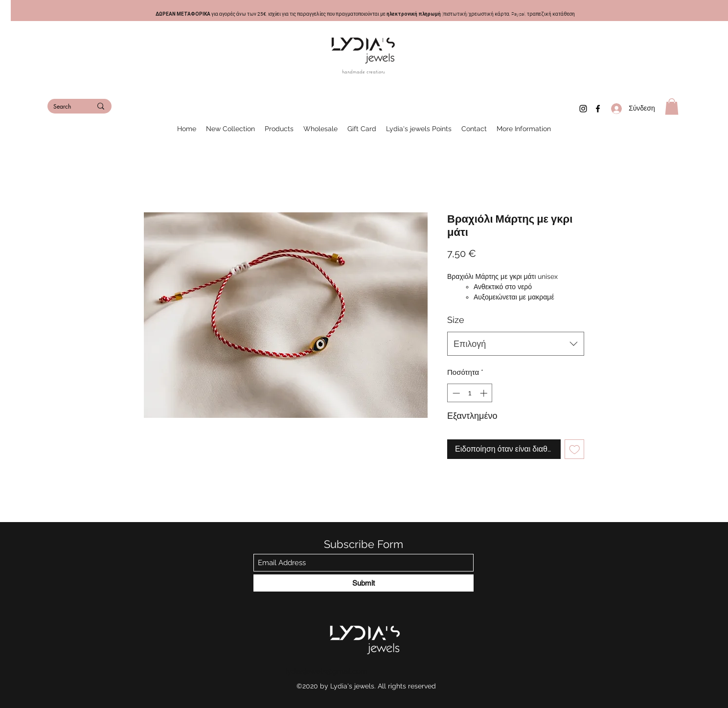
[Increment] (485, 393)
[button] (672, 106)
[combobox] (516, 344)
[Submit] (364, 583)
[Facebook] (598, 109)
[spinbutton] (470, 393)
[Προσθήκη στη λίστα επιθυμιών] (575, 449)
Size (456, 320)
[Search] (65, 107)
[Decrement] (455, 393)
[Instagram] (583, 109)
